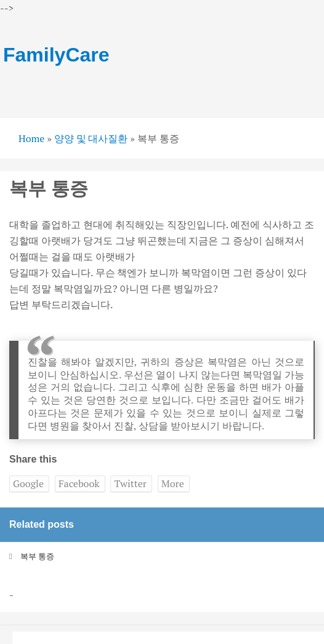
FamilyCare (56, 55)
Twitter (130, 483)
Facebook (79, 483)
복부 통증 (37, 556)
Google (28, 483)
